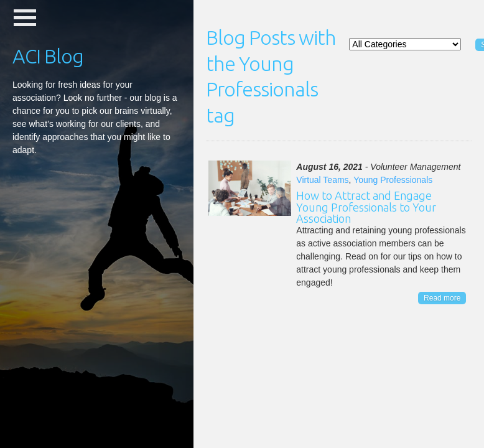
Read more (442, 298)
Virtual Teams (322, 180)
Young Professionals (393, 180)
